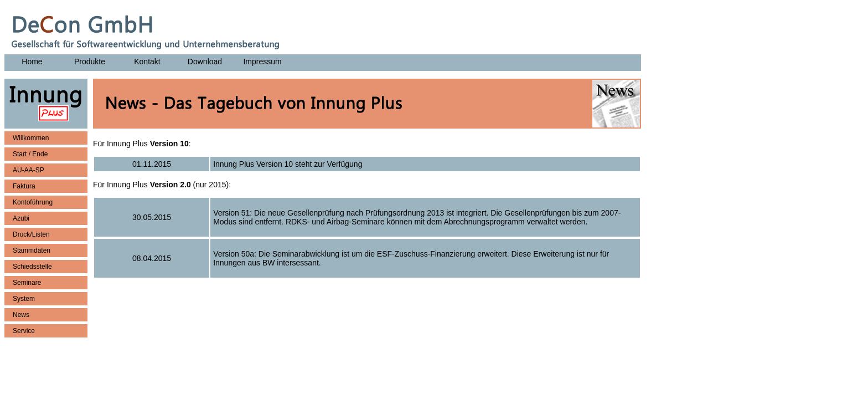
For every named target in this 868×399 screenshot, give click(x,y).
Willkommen (31, 138)
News (21, 315)
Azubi (21, 218)
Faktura (24, 186)
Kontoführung (33, 202)
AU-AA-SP (29, 170)
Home (32, 62)
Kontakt (147, 62)
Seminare (27, 283)
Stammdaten (32, 250)
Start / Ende (30, 154)
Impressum (262, 62)
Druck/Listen (31, 234)
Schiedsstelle (32, 267)
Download (205, 62)
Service (24, 331)
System (24, 299)
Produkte (90, 62)
